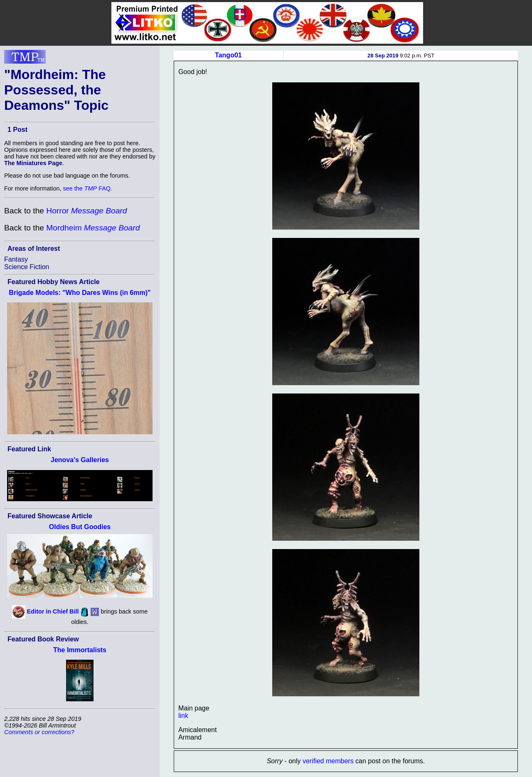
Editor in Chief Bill (53, 611)
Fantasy (16, 259)
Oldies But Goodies (80, 527)
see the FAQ (87, 188)
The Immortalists (80, 650)
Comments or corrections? (39, 732)
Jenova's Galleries (80, 460)
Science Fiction (27, 267)
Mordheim (93, 228)
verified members (328, 761)
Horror (86, 211)
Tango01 (228, 55)
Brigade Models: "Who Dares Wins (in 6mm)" (80, 293)
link (183, 716)
